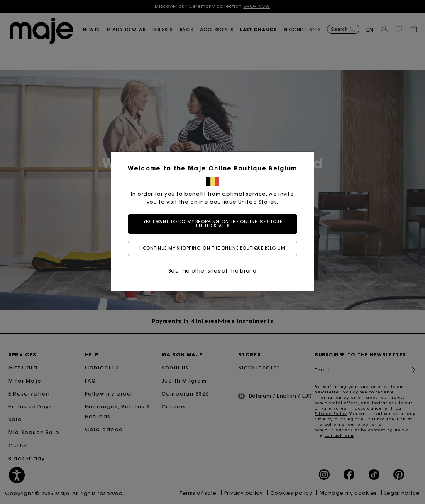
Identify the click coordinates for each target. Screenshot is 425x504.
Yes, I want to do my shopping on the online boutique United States (213, 224)
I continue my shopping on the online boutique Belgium (212, 248)
